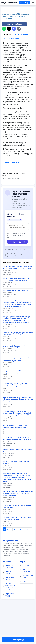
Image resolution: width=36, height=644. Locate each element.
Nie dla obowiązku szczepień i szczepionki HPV (17, 492)
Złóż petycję (24, 3)
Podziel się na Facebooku (14, 60)
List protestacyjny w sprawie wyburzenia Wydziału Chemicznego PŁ (17, 388)
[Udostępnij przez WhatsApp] (4, 65)
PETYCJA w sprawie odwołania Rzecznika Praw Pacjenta (17, 548)
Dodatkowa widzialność (13, 75)
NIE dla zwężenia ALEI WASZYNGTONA (16, 332)
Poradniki (7, 603)
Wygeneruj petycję (17, 284)
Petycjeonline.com (9, 3)
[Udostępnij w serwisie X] (9, 65)
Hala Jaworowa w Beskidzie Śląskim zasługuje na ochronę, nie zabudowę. (16, 414)
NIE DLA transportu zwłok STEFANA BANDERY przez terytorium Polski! (15, 468)
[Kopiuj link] (19, 65)
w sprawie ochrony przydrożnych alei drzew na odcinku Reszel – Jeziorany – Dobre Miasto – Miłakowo (18, 535)
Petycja (7, 71)
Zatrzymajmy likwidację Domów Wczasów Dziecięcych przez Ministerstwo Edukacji (17, 309)
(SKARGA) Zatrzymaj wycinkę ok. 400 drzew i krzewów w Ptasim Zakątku (18, 375)
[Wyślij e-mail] (14, 65)
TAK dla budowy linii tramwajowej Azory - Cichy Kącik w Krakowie (17, 560)
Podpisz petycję (18, 222)
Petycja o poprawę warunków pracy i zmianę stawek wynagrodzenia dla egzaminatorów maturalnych (16, 427)
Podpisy (21, 71)
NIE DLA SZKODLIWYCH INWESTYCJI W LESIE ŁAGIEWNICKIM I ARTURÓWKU (16, 321)
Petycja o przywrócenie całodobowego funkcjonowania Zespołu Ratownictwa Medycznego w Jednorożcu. (16, 401)
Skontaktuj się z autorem (12, 215)
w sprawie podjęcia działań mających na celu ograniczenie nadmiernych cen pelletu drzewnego (18, 441)
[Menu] (33, 3)
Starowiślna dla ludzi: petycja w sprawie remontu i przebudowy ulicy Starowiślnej (17, 480)
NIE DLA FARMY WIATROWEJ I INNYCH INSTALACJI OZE (16, 504)
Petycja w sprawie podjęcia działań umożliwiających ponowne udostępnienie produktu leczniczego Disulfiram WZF (17, 455)
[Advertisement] (18, 28)
